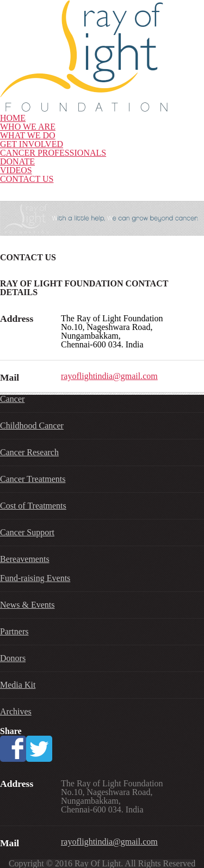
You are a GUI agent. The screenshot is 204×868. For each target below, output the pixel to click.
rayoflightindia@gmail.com (109, 376)
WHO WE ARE (28, 127)
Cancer (12, 399)
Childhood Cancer (32, 426)
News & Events (27, 605)
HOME (13, 118)
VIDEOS (16, 170)
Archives (16, 711)
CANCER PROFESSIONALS (53, 153)
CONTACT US (27, 179)
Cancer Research (29, 452)
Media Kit (18, 685)
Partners (14, 631)
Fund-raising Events (35, 578)
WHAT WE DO (28, 135)
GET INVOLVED (32, 144)
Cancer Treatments (33, 479)
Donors (13, 658)
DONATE (17, 161)
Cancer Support (27, 532)
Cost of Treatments (33, 506)
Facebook (13, 749)
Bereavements (25, 559)
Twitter (39, 749)
